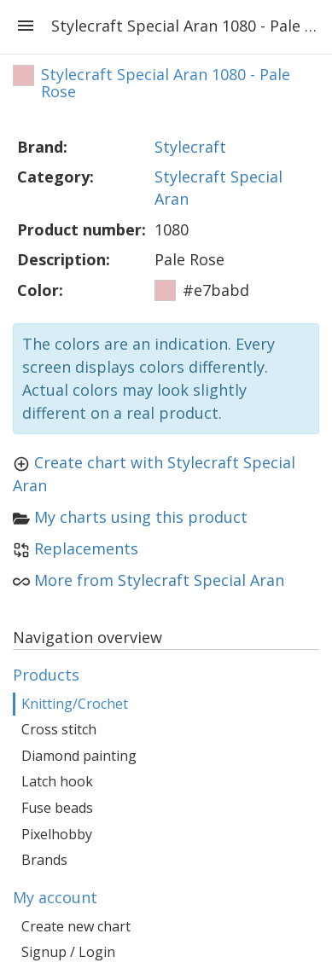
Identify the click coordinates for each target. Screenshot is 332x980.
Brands (44, 860)
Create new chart (76, 926)
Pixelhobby (57, 834)
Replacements (86, 548)
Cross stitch (59, 729)
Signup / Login (68, 952)
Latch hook (57, 781)
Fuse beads (57, 808)
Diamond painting (79, 756)
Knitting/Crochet (75, 704)
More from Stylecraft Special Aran (159, 580)
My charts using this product (141, 517)
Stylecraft (190, 147)
